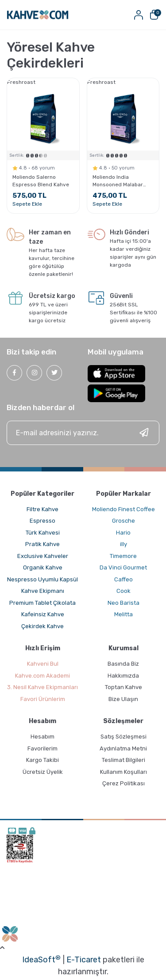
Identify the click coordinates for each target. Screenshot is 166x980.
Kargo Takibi (42, 760)
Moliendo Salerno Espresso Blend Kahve (41, 181)
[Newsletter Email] (83, 433)
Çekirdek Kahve (42, 626)
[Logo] (38, 15)
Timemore (123, 556)
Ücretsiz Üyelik (43, 772)
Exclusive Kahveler (43, 556)
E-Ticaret (84, 960)
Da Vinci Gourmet (123, 567)
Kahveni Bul (43, 664)
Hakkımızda (123, 676)
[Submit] (144, 433)
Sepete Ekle (27, 204)
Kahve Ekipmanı (43, 591)
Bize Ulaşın (123, 699)
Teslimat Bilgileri (124, 760)
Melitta (124, 614)
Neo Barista (124, 603)
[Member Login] (138, 15)
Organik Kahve (43, 567)
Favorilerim (42, 748)
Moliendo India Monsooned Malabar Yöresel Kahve (118, 181)
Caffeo (124, 579)
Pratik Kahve (42, 544)
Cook (124, 591)
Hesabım (42, 737)
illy (124, 544)
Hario (123, 533)
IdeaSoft (41, 959)
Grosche (124, 521)
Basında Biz (123, 664)
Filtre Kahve (42, 509)
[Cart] (154, 15)
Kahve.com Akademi (42, 676)
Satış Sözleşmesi (124, 737)
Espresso (42, 521)
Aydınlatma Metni (123, 748)
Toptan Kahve (124, 687)
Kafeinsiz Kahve (43, 614)
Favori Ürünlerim (43, 699)
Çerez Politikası (124, 783)
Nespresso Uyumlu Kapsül (42, 579)
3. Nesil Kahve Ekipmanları (42, 687)
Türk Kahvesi (43, 533)
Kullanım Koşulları (124, 772)
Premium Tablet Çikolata (42, 603)
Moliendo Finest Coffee (124, 509)
